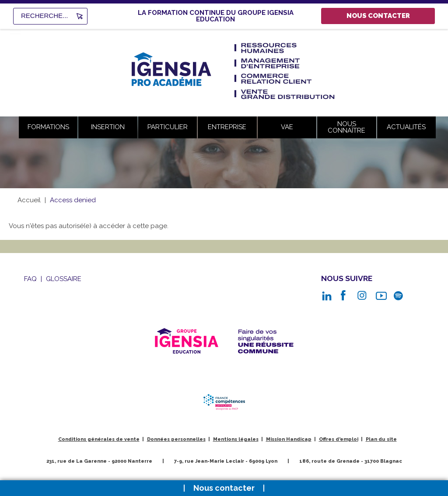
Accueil (29, 200)
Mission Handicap (289, 439)
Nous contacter (378, 16)
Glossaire (64, 279)
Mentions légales (236, 439)
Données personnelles (176, 439)
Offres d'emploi (339, 439)
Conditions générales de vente (99, 439)
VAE (287, 127)
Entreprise (227, 127)
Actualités (406, 127)
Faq (30, 279)
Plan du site (381, 439)
